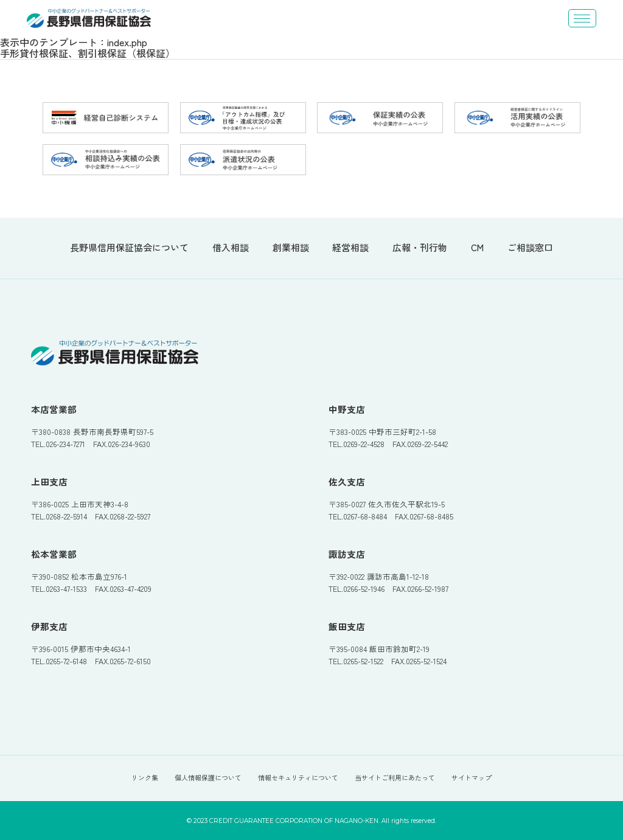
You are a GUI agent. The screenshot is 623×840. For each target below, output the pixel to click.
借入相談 (231, 248)
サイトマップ (472, 777)
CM (477, 248)
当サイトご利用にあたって (395, 777)
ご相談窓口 (530, 248)
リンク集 (145, 777)
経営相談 (350, 248)
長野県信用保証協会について (129, 248)
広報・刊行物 (420, 248)
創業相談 (291, 248)
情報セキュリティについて (298, 777)
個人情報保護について (208, 777)
